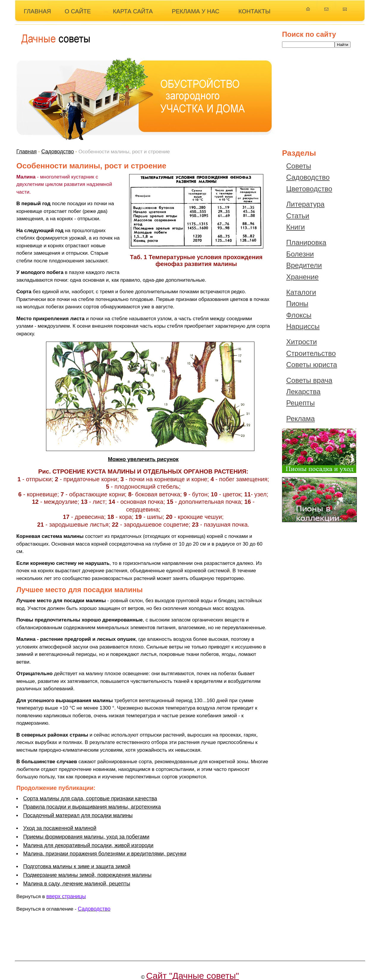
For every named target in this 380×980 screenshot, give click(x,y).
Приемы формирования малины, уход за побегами (86, 837)
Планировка (306, 242)
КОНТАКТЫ (254, 11)
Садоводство (58, 152)
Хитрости (302, 342)
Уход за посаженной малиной (60, 828)
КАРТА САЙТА (133, 11)
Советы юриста (312, 365)
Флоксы (299, 315)
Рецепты (300, 403)
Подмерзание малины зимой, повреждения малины (87, 875)
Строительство (311, 353)
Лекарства (303, 392)
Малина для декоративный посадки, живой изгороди (88, 845)
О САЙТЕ (78, 11)
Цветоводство (309, 189)
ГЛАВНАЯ (37, 11)
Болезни (300, 254)
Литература (305, 204)
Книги (296, 227)
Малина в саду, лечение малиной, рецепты (77, 884)
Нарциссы (303, 326)
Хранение (302, 277)
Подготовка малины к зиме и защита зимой (77, 866)
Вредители (304, 265)
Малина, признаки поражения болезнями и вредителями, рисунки (105, 854)
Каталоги (301, 292)
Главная (27, 152)
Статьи (298, 216)
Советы (299, 166)
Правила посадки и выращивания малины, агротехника (92, 807)
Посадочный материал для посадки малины (78, 815)
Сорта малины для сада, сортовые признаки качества (90, 799)
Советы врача (309, 380)
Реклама (300, 419)
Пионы (297, 303)
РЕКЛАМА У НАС (196, 11)
